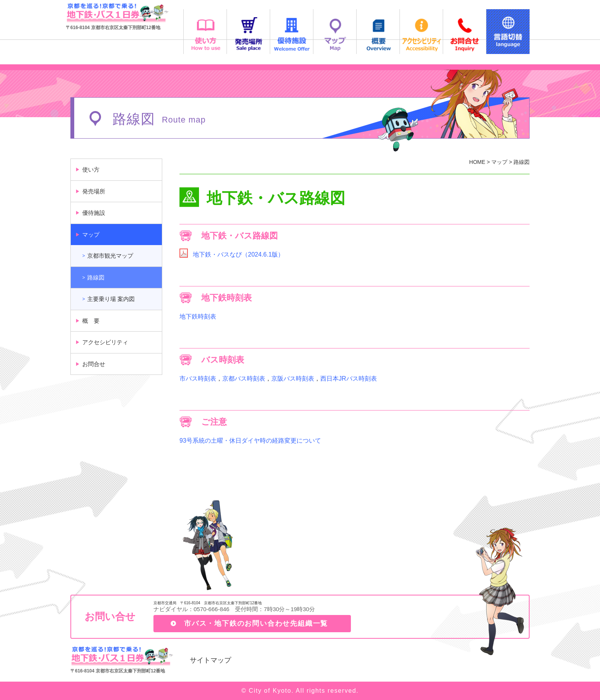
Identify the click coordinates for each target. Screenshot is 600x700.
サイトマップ (210, 660)
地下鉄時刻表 (198, 316)
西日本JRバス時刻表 (349, 379)
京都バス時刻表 (244, 379)
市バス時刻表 (198, 379)
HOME (477, 162)
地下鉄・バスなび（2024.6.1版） (238, 254)
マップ (499, 162)
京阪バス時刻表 (293, 379)
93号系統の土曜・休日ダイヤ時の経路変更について (250, 441)
